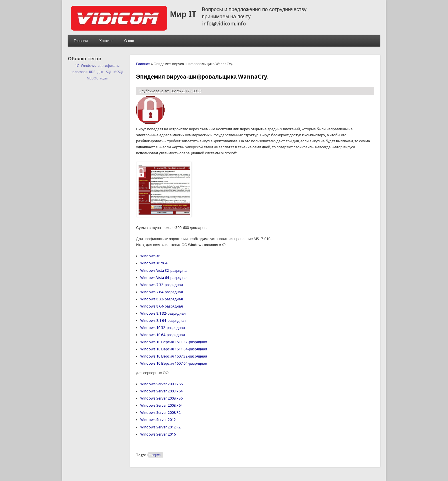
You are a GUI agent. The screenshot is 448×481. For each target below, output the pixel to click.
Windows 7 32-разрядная (161, 285)
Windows (88, 66)
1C (77, 66)
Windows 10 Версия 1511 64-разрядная (174, 349)
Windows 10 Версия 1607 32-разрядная (174, 356)
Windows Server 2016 (158, 434)
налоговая (79, 72)
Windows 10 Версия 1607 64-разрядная (174, 363)
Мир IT (183, 14)
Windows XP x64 (154, 263)
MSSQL (119, 72)
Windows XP (150, 256)
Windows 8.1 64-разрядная (163, 321)
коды (104, 78)
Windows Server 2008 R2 (160, 413)
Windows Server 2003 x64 (161, 391)
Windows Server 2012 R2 (160, 427)
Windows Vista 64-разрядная (164, 278)
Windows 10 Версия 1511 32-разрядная (174, 342)
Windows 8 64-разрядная (161, 306)
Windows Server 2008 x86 (161, 398)
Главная (81, 41)
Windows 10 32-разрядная (162, 328)
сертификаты (109, 66)
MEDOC (93, 78)
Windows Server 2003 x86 (161, 384)
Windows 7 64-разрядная (161, 292)
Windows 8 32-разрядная (161, 299)
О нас (129, 41)
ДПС (101, 72)
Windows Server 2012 (158, 420)
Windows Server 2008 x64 (161, 405)
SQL (109, 72)
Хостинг (106, 41)
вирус (156, 455)
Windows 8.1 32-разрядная (163, 313)
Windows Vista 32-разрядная (164, 271)
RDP (92, 72)
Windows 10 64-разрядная (162, 335)
